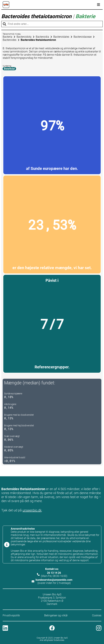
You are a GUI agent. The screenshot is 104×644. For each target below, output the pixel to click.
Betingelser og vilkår (56, 615)
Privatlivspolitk (11, 615)
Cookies (97, 615)
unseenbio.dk (32, 510)
